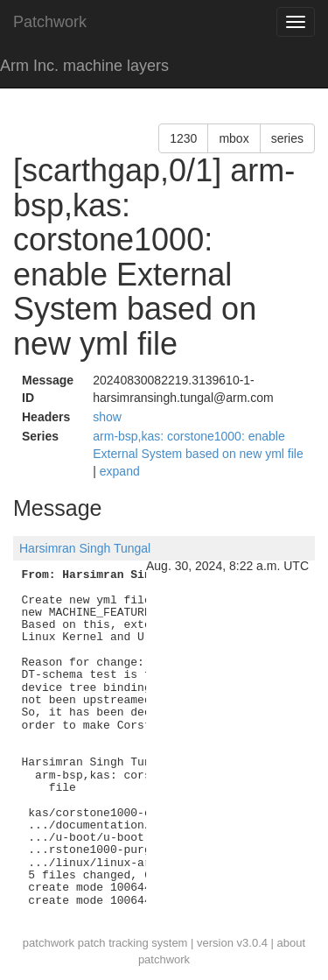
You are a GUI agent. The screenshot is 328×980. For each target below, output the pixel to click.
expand (120, 471)
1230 (183, 138)
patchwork (49, 943)
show (107, 417)
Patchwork (50, 22)
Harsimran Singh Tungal (85, 548)
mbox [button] (234, 138)
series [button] (287, 138)
